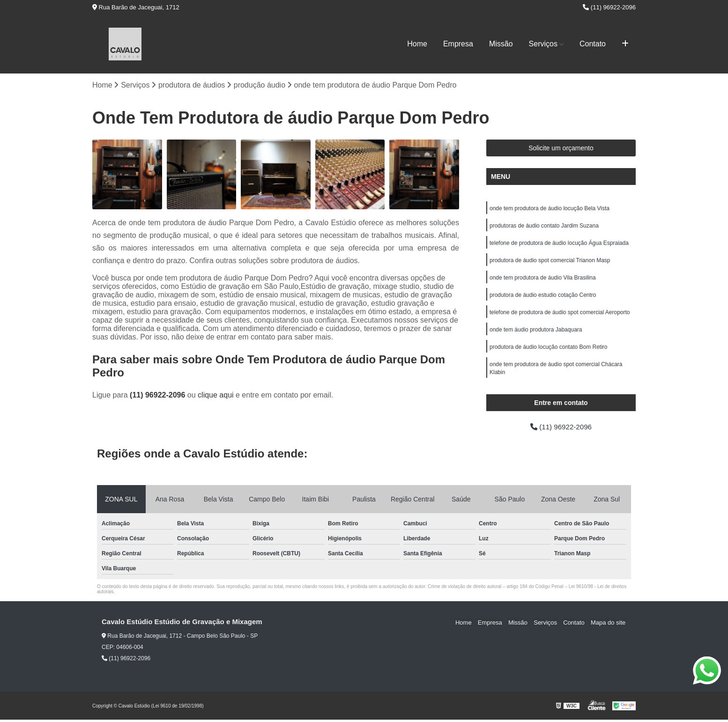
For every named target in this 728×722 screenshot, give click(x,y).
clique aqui (216, 395)
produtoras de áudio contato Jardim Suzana (544, 227)
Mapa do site (609, 624)
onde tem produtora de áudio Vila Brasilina (543, 280)
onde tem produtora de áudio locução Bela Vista (550, 209)
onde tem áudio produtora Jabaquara (536, 333)
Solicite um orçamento (561, 148)
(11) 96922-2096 (609, 7)
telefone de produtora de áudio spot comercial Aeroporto (560, 316)
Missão (501, 44)
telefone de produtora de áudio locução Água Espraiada (559, 244)
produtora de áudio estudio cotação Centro (543, 298)
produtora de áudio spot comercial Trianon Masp (550, 262)
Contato (593, 44)
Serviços (543, 44)
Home (417, 44)
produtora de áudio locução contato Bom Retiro (549, 351)
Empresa (458, 44)
